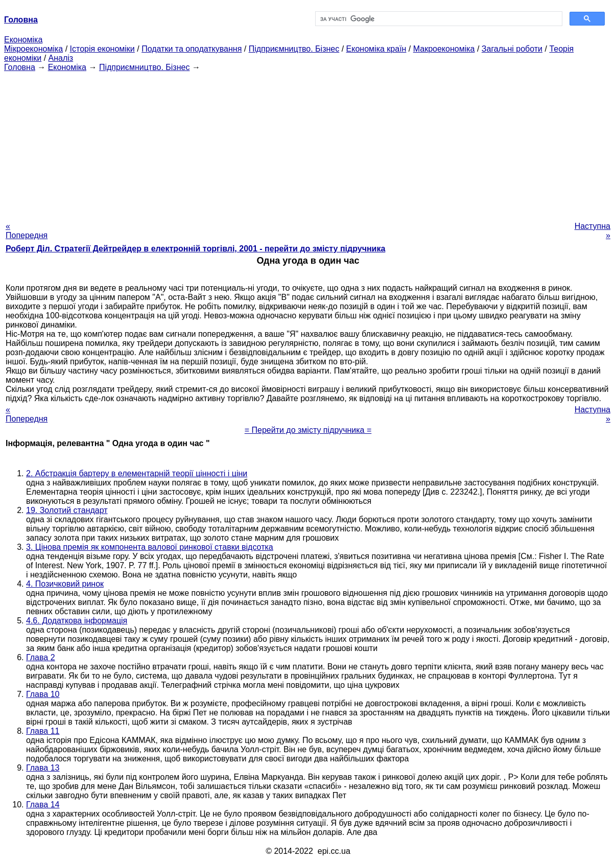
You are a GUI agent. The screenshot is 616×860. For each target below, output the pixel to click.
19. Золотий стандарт (67, 510)
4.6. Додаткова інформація (77, 621)
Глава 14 (43, 805)
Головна (20, 67)
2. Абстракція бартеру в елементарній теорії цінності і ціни (137, 473)
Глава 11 (43, 731)
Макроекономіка (444, 49)
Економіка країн (376, 49)
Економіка (23, 40)
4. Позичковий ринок (65, 584)
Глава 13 (43, 768)
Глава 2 (41, 657)
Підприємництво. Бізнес (294, 49)
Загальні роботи (512, 49)
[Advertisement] (308, 144)
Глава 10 (43, 694)
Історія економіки (102, 49)
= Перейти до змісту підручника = (308, 430)
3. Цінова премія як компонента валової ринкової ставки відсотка (150, 547)
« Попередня (27, 231)
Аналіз (61, 58)
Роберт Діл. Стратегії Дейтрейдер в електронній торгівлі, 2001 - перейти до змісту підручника (195, 249)
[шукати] (438, 19)
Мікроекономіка (33, 49)
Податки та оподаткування (192, 49)
